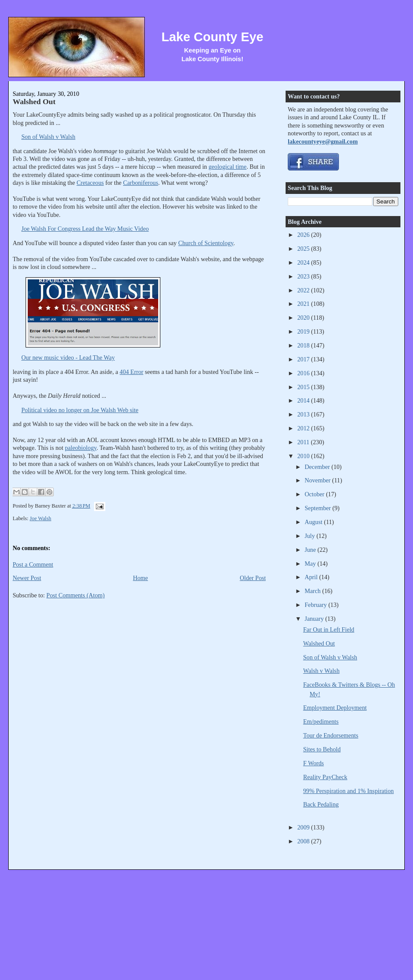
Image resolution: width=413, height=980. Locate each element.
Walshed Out (34, 102)
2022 (304, 290)
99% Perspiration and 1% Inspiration (349, 791)
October (315, 494)
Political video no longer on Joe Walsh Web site (80, 410)
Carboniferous (141, 183)
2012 (304, 428)
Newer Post (27, 578)
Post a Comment (33, 564)
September (319, 508)
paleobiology (81, 448)
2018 (304, 345)
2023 (304, 276)
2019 (304, 331)
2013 (304, 414)
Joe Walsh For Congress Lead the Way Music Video (85, 229)
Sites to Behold (322, 749)
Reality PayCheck (325, 777)
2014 (304, 400)
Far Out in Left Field (329, 629)
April (312, 577)
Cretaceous (90, 183)
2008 (304, 841)
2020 (304, 318)
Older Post (253, 578)
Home (141, 578)
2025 (304, 249)
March (314, 591)
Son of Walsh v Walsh (48, 137)
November (318, 480)
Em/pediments (321, 721)
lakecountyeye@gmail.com (323, 141)
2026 (304, 235)
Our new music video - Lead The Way (68, 357)
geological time (228, 167)
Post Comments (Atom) (76, 595)
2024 (304, 262)
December (318, 467)
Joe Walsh (41, 518)
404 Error (132, 372)
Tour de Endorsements (331, 735)
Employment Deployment (335, 708)
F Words (314, 763)
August (314, 522)
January (315, 619)
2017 (304, 359)
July (311, 536)
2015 (304, 387)
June (311, 550)
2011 (304, 442)
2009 (304, 827)
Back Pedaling (321, 804)
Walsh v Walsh (322, 671)
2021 (304, 304)
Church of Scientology (206, 243)
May (311, 564)
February (317, 605)
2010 (304, 456)
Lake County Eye (212, 37)
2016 (304, 373)
